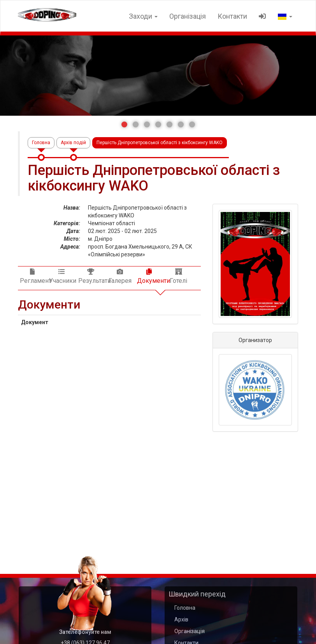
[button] (124, 124)
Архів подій (73, 143)
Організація (188, 16)
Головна (41, 143)
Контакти (232, 16)
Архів (181, 619)
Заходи (143, 16)
